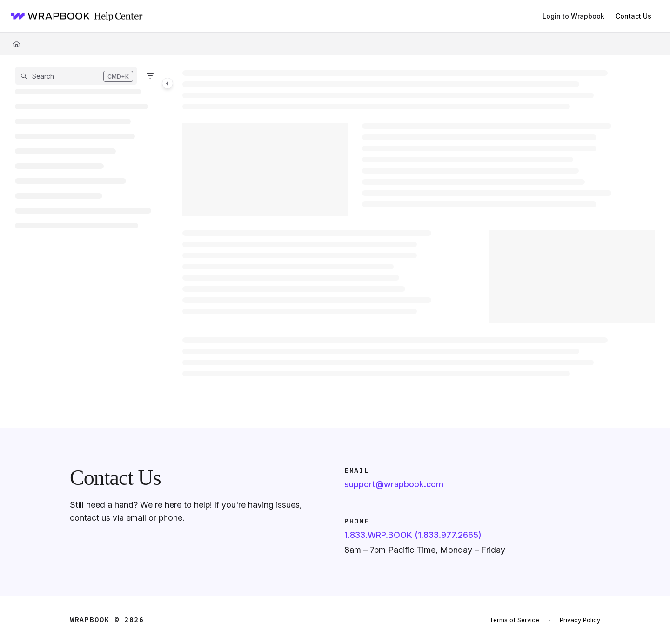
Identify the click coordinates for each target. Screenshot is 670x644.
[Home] (74, 16)
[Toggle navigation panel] (167, 83)
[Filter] (150, 76)
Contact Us (633, 16)
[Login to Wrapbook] (573, 16)
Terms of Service (514, 620)
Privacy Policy (580, 620)
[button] (76, 76)
